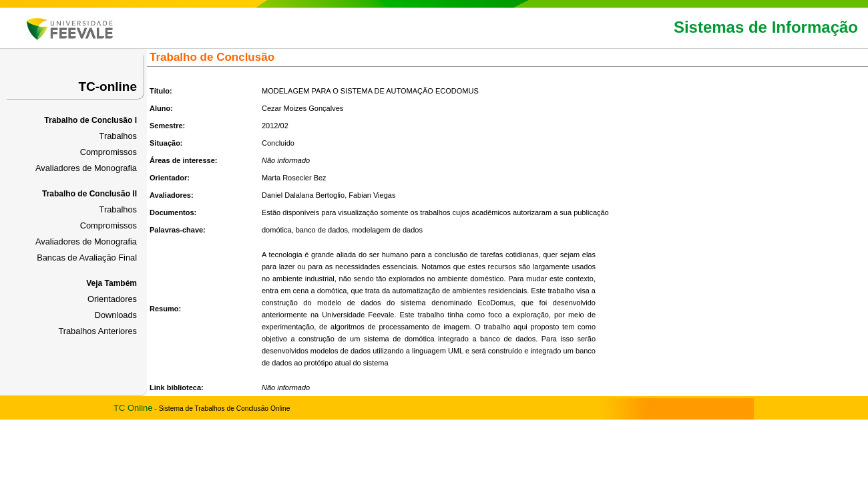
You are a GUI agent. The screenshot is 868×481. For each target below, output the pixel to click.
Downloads (116, 315)
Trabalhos (118, 136)
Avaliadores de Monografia (86, 168)
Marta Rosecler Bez (294, 178)
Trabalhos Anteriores (97, 331)
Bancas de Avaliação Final (87, 258)
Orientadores (112, 299)
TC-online (107, 87)
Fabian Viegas (372, 195)
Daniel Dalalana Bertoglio (303, 195)
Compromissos (108, 152)
